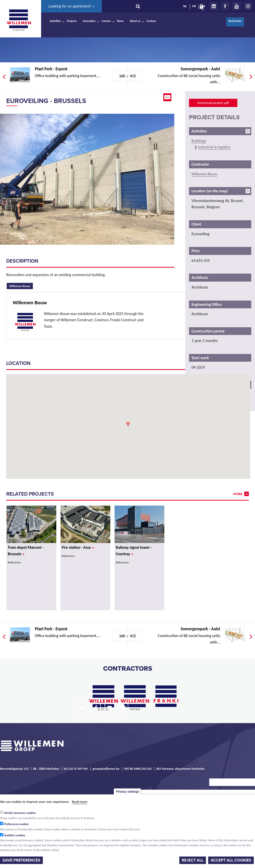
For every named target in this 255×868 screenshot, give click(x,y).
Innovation (89, 21)
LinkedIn (214, 6)
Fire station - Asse (78, 547)
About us (135, 21)
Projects (72, 21)
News (120, 21)
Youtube (237, 6)
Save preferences (21, 860)
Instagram (248, 6)
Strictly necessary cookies (20, 813)
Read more (80, 802)
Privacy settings (127, 792)
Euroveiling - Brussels (46, 101)
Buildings (199, 141)
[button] (128, 424)
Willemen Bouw (21, 285)
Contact (151, 21)
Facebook (225, 6)
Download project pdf (213, 103)
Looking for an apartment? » (71, 6)
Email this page (168, 97)
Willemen (19, 20)
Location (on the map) (210, 191)
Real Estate (235, 21)
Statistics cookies (15, 835)
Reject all (193, 860)
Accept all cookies (231, 860)
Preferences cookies (17, 824)
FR (194, 6)
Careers (106, 21)
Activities (55, 21)
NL (185, 6)
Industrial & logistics (214, 147)
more (238, 494)
